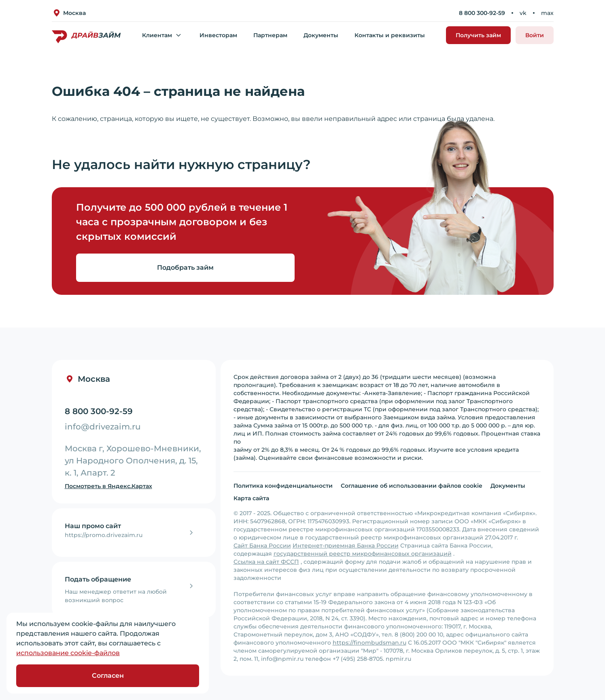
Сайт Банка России (262, 546)
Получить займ (478, 35)
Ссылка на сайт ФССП (266, 562)
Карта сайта (251, 498)
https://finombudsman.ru (369, 643)
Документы (321, 35)
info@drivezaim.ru (103, 427)
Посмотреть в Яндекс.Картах (108, 486)
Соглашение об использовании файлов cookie (412, 486)
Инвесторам (218, 35)
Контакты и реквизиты (390, 35)
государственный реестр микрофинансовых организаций (363, 554)
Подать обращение (98, 579)
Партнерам (270, 35)
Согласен (108, 676)
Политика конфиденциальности (283, 486)
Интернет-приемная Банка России (346, 546)
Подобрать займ (185, 268)
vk (523, 13)
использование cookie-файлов (68, 653)
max (547, 13)
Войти (535, 35)
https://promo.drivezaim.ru (104, 535)
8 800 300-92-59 (482, 13)
